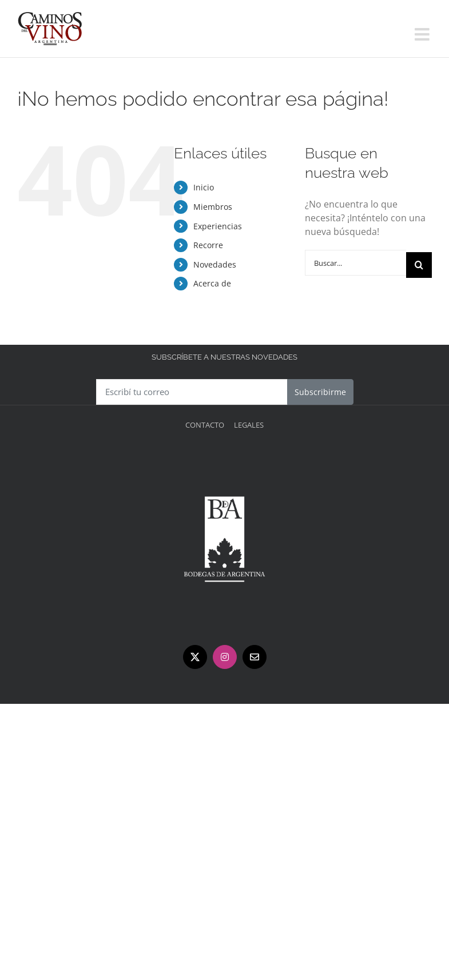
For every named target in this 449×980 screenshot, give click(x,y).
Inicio (204, 187)
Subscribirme (320, 392)
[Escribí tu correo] (192, 392)
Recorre (208, 245)
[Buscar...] (355, 263)
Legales (249, 425)
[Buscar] (419, 265)
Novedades (215, 264)
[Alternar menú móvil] (423, 34)
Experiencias (218, 226)
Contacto (205, 425)
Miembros (213, 207)
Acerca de (212, 283)
